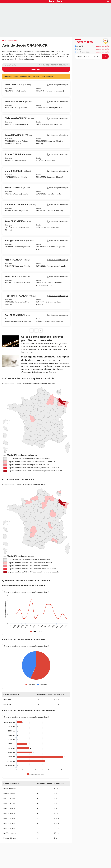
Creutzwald (51, 177)
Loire (39, 249)
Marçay (17, 108)
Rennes (49, 91)
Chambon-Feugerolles (56, 247)
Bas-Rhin (59, 108)
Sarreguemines (53, 266)
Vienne (24, 108)
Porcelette (19, 283)
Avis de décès (12, 41)
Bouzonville (19, 321)
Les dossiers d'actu (82, 52)
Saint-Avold (51, 211)
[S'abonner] (92, 56)
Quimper (50, 124)
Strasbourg (51, 108)
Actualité (79, 46)
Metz (17, 91)
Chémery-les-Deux (22, 227)
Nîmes (49, 160)
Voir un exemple (102, 46)
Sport (78, 49)
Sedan (16, 124)
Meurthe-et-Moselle (13, 144)
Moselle (23, 91)
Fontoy (49, 227)
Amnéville (19, 247)
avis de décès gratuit (30, 76)
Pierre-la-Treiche (21, 141)
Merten (17, 177)
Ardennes (23, 124)
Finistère (58, 124)
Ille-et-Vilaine (58, 91)
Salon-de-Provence (54, 283)
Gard (54, 160)
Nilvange (17, 194)
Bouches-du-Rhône (44, 285)
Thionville (50, 194)
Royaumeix (51, 141)
